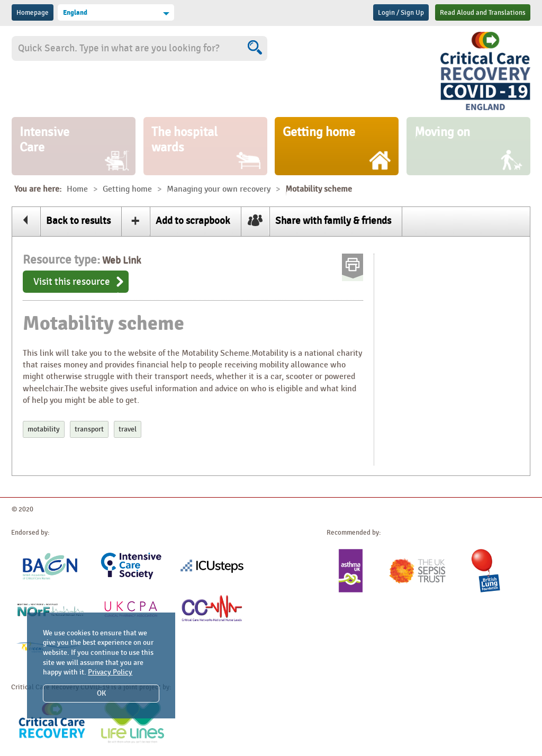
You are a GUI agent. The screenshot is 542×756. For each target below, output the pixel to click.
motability (44, 429)
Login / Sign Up (401, 13)
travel (128, 429)
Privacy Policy (110, 672)
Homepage (33, 13)
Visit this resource (72, 282)
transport (89, 429)
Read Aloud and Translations (483, 13)
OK (101, 693)
